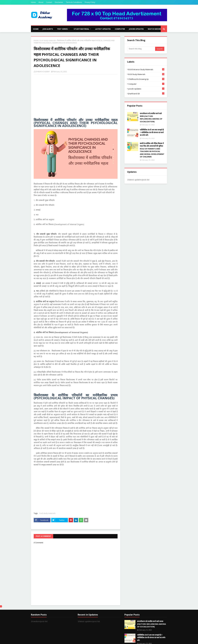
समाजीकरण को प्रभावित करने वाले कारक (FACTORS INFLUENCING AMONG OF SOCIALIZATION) (151, 117)
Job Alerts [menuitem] (48, 29)
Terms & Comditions (74, 2)
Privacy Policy (90, 2)
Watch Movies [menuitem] (155, 29)
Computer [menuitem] (120, 29)
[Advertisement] (76, 96)
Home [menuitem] (36, 29)
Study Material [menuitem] (81, 29)
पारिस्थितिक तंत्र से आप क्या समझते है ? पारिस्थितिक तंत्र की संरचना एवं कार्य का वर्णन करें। (152, 132)
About (41, 2)
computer (146, 84)
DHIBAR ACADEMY (43, 72)
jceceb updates (146, 89)
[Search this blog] (141, 49)
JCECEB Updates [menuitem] (136, 29)
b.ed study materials (48, 40)
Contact (49, 2)
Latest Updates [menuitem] (103, 29)
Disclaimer (59, 2)
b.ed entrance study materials (146, 69)
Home (33, 2)
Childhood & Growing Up (146, 79)
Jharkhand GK (146, 94)
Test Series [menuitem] (62, 29)
